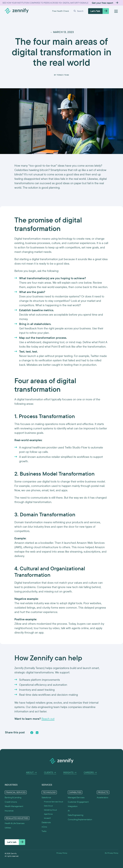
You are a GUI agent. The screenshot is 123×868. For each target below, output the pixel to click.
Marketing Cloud (50, 810)
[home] (17, 11)
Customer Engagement (78, 802)
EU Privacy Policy (112, 853)
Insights (70, 773)
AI (69, 811)
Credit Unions (11, 802)
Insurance (9, 811)
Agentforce (48, 814)
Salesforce (46, 797)
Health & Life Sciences (15, 823)
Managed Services (76, 797)
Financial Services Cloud (53, 802)
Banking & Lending (13, 797)
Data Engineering (76, 815)
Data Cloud (48, 806)
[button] (78, 11)
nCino (44, 827)
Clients (50, 773)
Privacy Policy (62, 853)
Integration (73, 806)
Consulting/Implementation (80, 819)
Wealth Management (14, 806)
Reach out (48, 719)
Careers (90, 773)
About (31, 773)
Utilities (8, 828)
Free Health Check (61, 11)
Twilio (44, 831)
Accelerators (102, 797)
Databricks (46, 822)
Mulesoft (47, 818)
